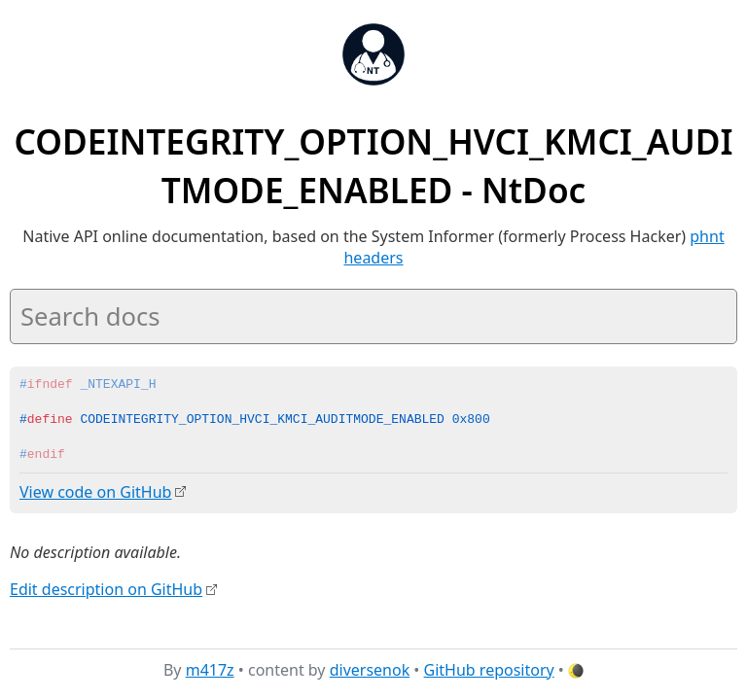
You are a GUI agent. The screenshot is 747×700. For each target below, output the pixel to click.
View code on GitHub (95, 492)
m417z (210, 670)
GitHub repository (489, 670)
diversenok (370, 670)
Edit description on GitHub (106, 588)
